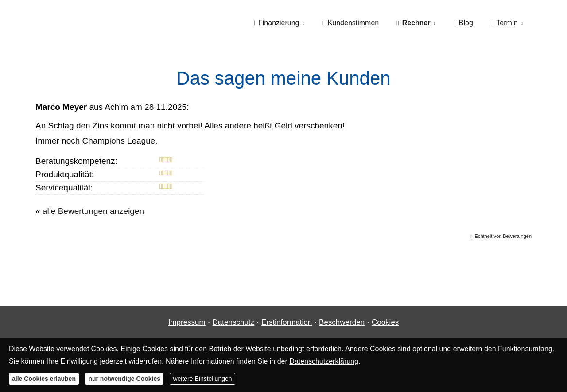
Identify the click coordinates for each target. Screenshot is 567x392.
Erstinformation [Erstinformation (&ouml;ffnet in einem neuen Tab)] (287, 322)
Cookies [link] (385, 322)
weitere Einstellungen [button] (202, 379)
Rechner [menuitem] (413, 23)
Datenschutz (234, 322)
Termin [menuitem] (504, 23)
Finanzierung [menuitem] (276, 23)
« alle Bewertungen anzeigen (90, 211)
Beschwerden (342, 322)
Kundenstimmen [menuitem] (350, 23)
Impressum (187, 322)
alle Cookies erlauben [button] (44, 379)
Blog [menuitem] (463, 23)
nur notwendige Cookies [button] (124, 379)
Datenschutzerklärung (324, 361)
